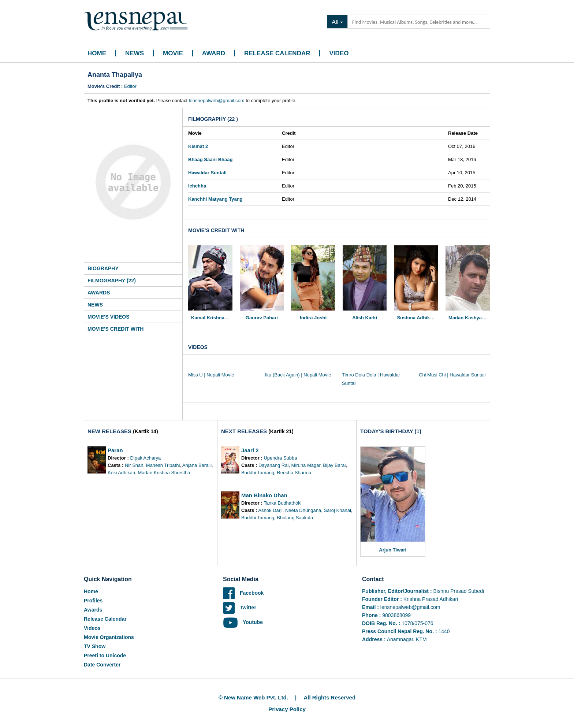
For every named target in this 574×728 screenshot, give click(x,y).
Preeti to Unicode (105, 655)
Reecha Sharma (294, 473)
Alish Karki (365, 318)
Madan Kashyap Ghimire (469, 318)
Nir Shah (134, 465)
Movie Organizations (109, 637)
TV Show (95, 646)
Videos (92, 628)
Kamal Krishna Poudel (212, 318)
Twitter (240, 608)
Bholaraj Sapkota (295, 518)
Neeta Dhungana (303, 510)
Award (214, 53)
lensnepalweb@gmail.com (217, 101)
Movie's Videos (109, 317)
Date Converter (102, 665)
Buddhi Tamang (258, 473)
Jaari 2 (250, 450)
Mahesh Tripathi (163, 465)
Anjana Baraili (197, 465)
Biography (103, 268)
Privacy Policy (287, 709)
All (335, 21)
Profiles (93, 601)
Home (97, 53)
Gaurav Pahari (262, 318)
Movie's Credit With (115, 329)
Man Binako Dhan (264, 495)
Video (339, 53)
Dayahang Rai (273, 465)
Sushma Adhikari (416, 318)
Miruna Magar (306, 465)
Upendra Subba (280, 458)
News (135, 53)
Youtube (243, 622)
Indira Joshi (313, 318)
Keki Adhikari (121, 473)
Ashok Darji (270, 510)
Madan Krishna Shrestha (164, 473)
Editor (130, 86)
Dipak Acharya (145, 458)
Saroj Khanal (338, 510)
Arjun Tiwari (393, 550)
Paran (115, 450)
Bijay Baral (334, 465)
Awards (99, 293)
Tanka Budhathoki (282, 503)
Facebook (243, 593)
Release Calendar (277, 53)
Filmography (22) (112, 281)
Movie (173, 53)
